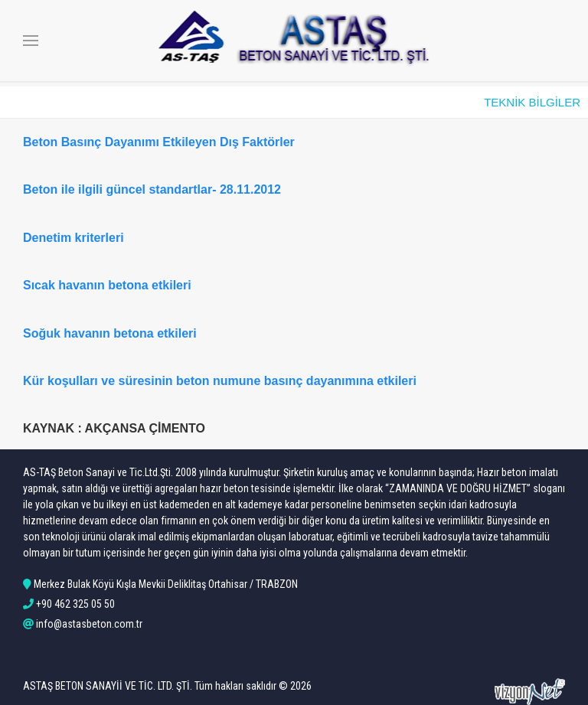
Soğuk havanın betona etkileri (110, 333)
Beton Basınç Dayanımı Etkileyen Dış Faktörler (159, 142)
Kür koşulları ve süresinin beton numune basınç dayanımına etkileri (220, 381)
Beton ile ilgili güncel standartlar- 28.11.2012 (152, 189)
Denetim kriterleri (73, 238)
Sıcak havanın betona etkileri (107, 285)
